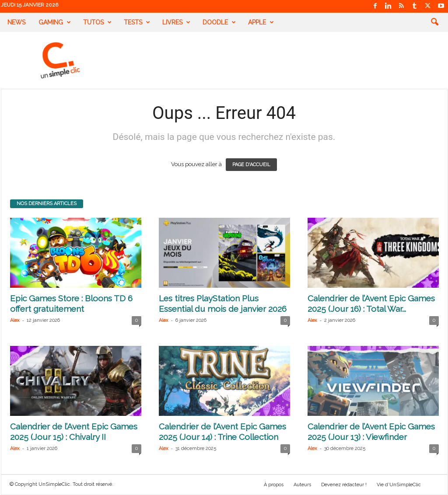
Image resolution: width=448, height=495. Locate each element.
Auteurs (302, 485)
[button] (434, 22)
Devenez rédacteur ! (344, 485)
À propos (274, 485)
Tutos (97, 22)
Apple (261, 22)
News (16, 22)
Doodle (219, 22)
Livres (176, 22)
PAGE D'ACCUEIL (251, 165)
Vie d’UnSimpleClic (399, 485)
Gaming (55, 22)
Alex (15, 320)
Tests (137, 22)
